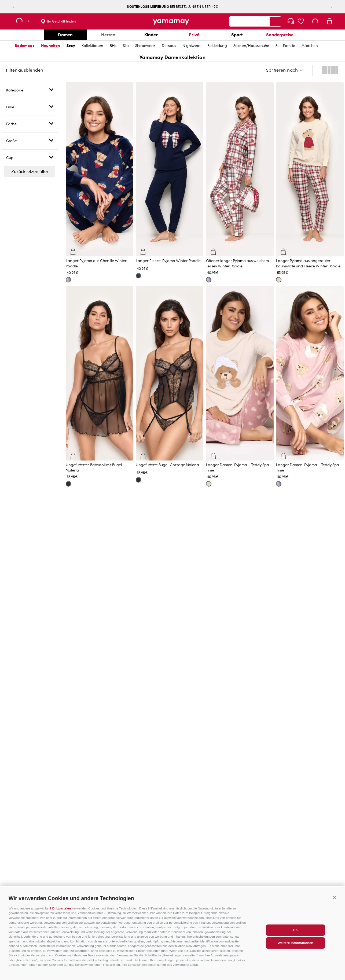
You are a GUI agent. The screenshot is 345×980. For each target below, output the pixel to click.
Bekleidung (217, 46)
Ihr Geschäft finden (61, 21)
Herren (108, 35)
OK (296, 934)
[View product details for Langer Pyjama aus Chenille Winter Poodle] (100, 181)
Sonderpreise (280, 35)
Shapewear (145, 46)
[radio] (330, 70)
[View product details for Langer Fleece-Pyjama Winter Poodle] (170, 181)
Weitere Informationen (296, 946)
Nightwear (192, 46)
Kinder (151, 35)
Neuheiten (51, 46)
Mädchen (310, 46)
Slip (126, 46)
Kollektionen (92, 46)
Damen (65, 35)
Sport (237, 35)
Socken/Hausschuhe (251, 46)
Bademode (25, 46)
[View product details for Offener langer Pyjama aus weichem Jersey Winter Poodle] (240, 181)
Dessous (169, 46)
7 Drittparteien (60, 912)
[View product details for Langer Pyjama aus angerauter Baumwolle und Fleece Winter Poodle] (310, 181)
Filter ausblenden (25, 70)
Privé (194, 35)
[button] (334, 901)
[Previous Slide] (18, 7)
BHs (113, 46)
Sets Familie (285, 46)
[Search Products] (275, 21)
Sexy (71, 46)
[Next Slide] (327, 7)
